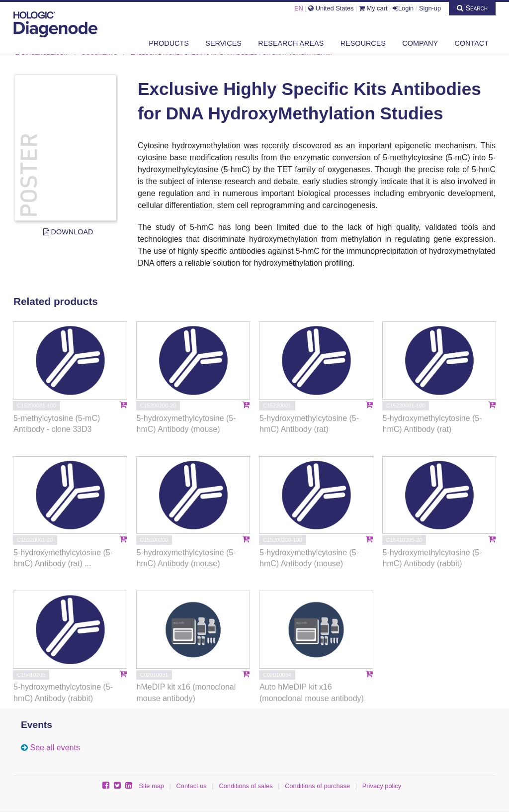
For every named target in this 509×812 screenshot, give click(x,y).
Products (169, 43)
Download (68, 232)
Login (403, 8)
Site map (151, 786)
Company (420, 43)
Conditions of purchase (317, 786)
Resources (363, 43)
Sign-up (430, 8)
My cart (373, 8)
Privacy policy (382, 786)
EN (299, 8)
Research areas (291, 43)
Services (223, 43)
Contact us (192, 786)
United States (331, 8)
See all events (55, 748)
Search (472, 8)
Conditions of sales (246, 786)
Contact (472, 43)
